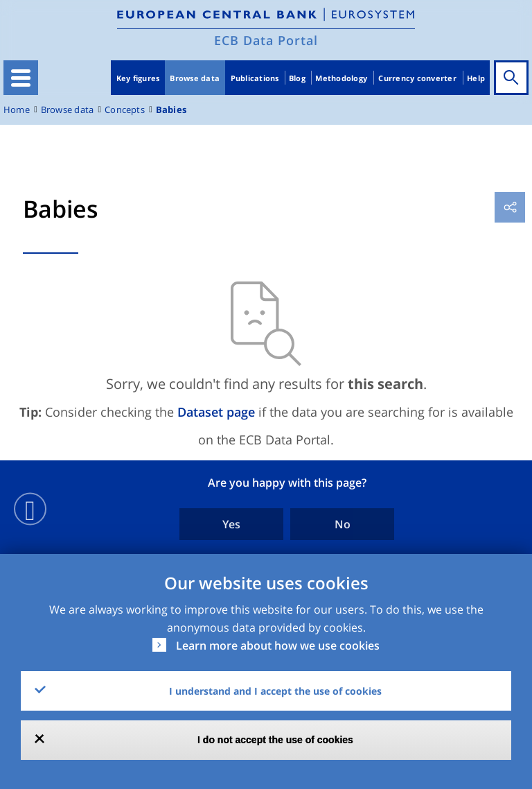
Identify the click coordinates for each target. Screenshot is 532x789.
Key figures (138, 78)
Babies (171, 110)
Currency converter (417, 78)
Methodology (341, 78)
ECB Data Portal (266, 40)
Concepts (125, 110)
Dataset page (216, 412)
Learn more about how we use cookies (278, 645)
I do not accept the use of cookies (275, 740)
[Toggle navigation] (21, 78)
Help (476, 78)
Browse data (195, 78)
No (343, 524)
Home (17, 110)
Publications (255, 78)
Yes (231, 524)
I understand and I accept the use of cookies (275, 691)
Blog (297, 78)
